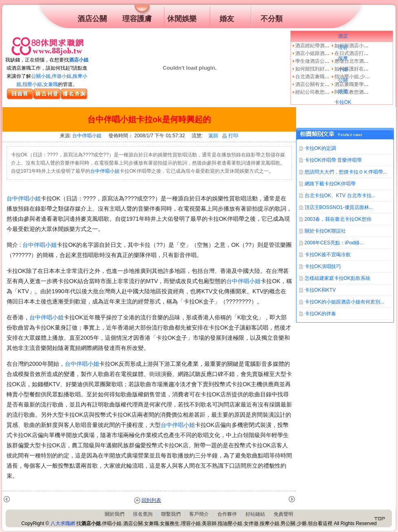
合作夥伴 (227, 514)
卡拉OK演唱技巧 (323, 266)
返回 (213, 136)
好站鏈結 (255, 514)
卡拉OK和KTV (320, 290)
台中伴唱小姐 (87, 136)
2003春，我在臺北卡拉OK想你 (338, 219)
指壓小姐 (32, 84)
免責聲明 (283, 514)
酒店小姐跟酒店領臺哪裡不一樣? (331, 53)
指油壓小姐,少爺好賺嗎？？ (364, 77)
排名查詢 (143, 514)
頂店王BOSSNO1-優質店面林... (339, 207)
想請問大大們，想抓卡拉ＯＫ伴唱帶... (346, 172)
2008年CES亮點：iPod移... (334, 243)
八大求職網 (63, 523)
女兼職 (51, 84)
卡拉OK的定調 (320, 148)
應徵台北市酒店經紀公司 (361, 61)
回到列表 (151, 500)
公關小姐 (41, 76)
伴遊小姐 (62, 76)
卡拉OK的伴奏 (320, 314)
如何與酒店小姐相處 (356, 46)
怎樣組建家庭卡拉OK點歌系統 (337, 278)
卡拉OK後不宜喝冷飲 (328, 255)
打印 (230, 136)
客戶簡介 (199, 514)
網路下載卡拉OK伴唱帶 (330, 184)
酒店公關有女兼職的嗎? (321, 84)
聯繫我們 (171, 514)
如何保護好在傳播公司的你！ (366, 69)
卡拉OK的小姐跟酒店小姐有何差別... (344, 302)
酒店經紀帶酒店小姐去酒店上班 (329, 46)
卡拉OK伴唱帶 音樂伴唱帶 (333, 160)
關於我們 (115, 514)
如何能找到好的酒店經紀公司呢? (331, 69)
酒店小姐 (79, 60)
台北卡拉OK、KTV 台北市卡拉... (340, 196)
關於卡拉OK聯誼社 (325, 231)
